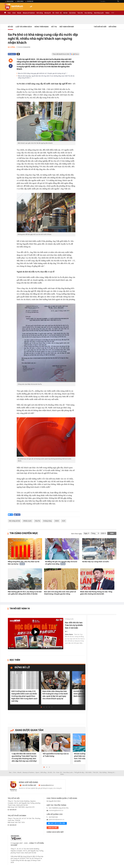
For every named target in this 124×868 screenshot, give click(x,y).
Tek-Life (95, 772)
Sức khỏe (72, 13)
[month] (95, 533)
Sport (37, 772)
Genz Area (20, 1)
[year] (103, 533)
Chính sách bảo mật (55, 832)
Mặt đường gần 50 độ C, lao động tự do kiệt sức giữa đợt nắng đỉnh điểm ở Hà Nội (25, 593)
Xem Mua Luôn (99, 13)
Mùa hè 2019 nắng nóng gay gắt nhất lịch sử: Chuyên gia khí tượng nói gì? (43, 73)
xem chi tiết (53, 828)
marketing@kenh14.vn (56, 810)
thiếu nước (28, 521)
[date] (86, 533)
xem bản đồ (13, 810)
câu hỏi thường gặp (29, 785)
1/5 (64, 521)
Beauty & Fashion (29, 13)
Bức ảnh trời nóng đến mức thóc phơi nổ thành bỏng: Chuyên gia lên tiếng (60, 593)
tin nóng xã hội (15, 521)
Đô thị (54, 27)
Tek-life (80, 13)
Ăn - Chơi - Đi (57, 13)
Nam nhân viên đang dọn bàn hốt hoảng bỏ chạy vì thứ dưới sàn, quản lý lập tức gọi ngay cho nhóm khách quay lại (55, 695)
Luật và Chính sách (24, 27)
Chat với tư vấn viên (57, 823)
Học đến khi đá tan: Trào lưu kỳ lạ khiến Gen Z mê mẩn (74, 625)
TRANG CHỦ (5, 13)
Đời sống (40, 13)
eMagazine (10, 1)
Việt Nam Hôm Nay (67, 27)
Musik (19, 13)
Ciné (14, 13)
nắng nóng (48, 521)
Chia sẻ (12, 54)
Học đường (88, 13)
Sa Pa (38, 521)
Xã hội (65, 13)
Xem (112, 533)
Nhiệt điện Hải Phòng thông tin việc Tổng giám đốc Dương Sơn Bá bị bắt (96, 593)
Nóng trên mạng (42, 27)
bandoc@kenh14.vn (47, 785)
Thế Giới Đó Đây (100, 27)
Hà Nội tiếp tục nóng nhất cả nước (96, 562)
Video (107, 13)
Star (9, 13)
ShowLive (30, 1)
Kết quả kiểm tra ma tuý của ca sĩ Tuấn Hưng (56, 755)
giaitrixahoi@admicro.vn (57, 820)
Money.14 (48, 13)
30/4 (57, 521)
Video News (69, 634)
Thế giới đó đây (79, 772)
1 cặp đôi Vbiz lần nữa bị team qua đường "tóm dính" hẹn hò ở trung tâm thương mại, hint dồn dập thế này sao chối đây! (24, 757)
